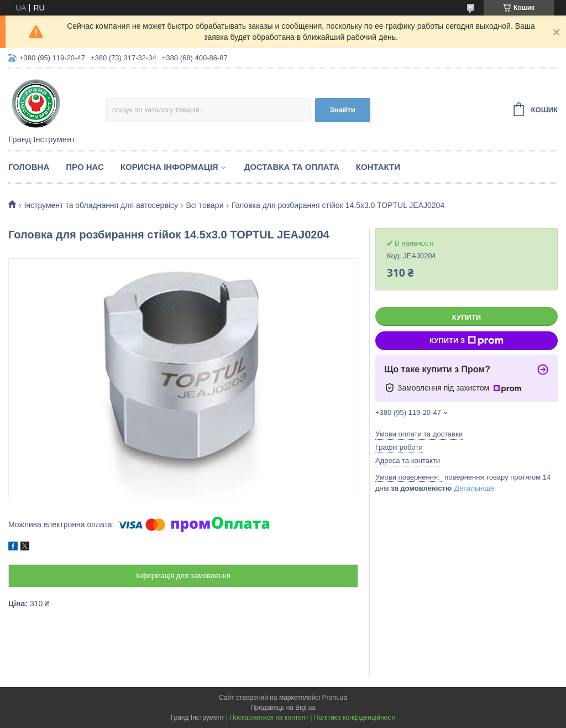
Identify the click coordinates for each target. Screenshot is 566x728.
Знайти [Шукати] (342, 110)
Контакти (378, 167)
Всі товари (205, 205)
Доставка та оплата (292, 167)
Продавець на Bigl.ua (283, 708)
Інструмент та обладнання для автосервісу (101, 205)
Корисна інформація (169, 167)
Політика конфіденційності (355, 717)
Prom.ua (335, 698)
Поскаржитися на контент (269, 717)
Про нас (85, 167)
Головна (29, 167)
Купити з (467, 341)
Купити (467, 317)
